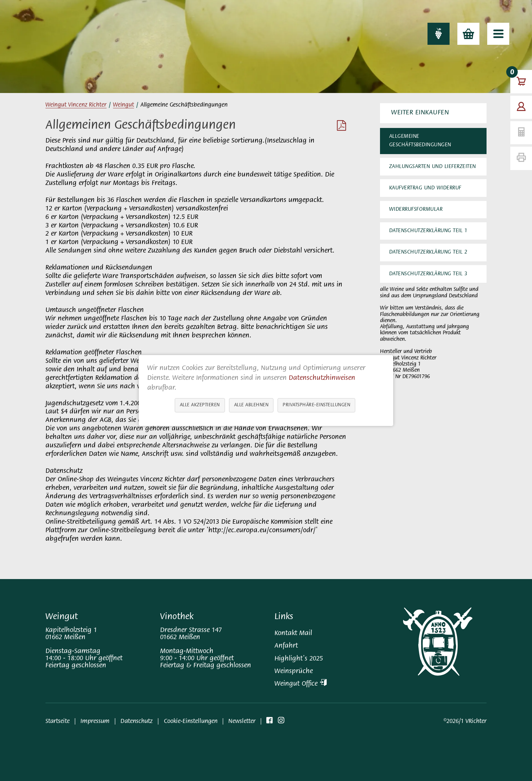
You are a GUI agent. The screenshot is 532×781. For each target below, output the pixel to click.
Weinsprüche (294, 672)
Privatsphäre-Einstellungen (316, 405)
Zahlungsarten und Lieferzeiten (433, 167)
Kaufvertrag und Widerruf (425, 188)
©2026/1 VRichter (465, 721)
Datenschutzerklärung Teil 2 (428, 252)
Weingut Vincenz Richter (76, 105)
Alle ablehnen (251, 405)
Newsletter (242, 721)
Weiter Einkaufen (420, 113)
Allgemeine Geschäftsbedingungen (420, 141)
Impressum (95, 721)
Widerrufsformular (416, 209)
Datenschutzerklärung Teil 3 (428, 274)
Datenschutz (137, 721)
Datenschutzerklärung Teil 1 (428, 231)
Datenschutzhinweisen (322, 378)
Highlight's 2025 (299, 659)
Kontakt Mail (293, 634)
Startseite (58, 721)
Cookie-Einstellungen (191, 721)
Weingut (123, 105)
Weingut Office (301, 684)
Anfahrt (286, 646)
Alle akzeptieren (200, 405)
